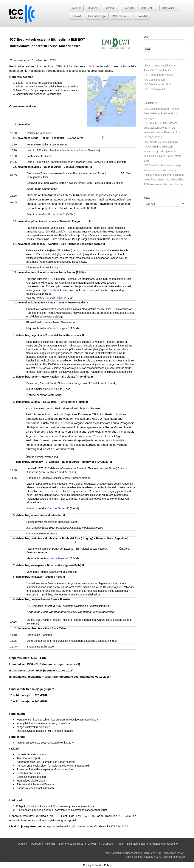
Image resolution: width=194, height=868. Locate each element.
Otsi (146, 37)
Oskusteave (121, 16)
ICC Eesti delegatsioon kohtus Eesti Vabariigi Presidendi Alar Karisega (161, 113)
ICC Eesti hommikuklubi (158, 84)
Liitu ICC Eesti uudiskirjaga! (160, 66)
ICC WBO (169, 8)
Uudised (93, 8)
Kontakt (76, 16)
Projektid (142, 16)
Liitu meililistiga (97, 16)
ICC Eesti (148, 8)
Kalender (129, 8)
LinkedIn (92, 844)
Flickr (120, 844)
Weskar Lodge (56, 328)
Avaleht (76, 8)
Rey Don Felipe (54, 298)
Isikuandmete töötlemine (164, 844)
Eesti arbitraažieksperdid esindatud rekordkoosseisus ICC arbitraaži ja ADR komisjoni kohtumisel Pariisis (164, 180)
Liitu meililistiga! (136, 844)
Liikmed (111, 8)
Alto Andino (55, 214)
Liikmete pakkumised (71, 844)
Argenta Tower (56, 558)
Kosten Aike (52, 389)
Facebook (107, 844)
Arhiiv (147, 198)
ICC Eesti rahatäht (154, 89)
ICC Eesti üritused (154, 80)
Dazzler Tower (56, 508)
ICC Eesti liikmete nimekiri (159, 75)
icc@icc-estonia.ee (81, 826)
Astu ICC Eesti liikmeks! (158, 70)
